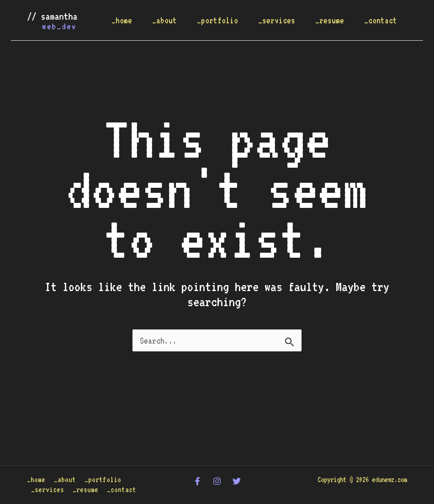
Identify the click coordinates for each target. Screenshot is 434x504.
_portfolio (217, 20)
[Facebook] (197, 481)
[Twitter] (237, 481)
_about (164, 20)
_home (122, 20)
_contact (381, 20)
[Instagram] (217, 481)
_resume (330, 20)
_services (277, 20)
